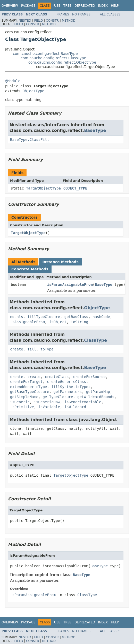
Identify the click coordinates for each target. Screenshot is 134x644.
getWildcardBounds (96, 397)
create (17, 349)
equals (17, 317)
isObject (58, 322)
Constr (52, 21)
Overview (10, 6)
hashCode (101, 317)
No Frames (81, 14)
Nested (25, 21)
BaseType (95, 130)
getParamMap (98, 392)
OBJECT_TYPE (75, 188)
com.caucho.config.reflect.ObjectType (62, 62)
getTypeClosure (58, 397)
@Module (13, 81)
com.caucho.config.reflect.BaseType (45, 54)
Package (28, 6)
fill (32, 349)
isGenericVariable (83, 402)
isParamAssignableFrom (70, 285)
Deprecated (85, 6)
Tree (67, 6)
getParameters (68, 392)
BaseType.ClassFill (30, 140)
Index (103, 6)
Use (57, 6)
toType (47, 349)
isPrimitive (22, 407)
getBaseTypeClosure (30, 392)
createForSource (89, 377)
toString (79, 322)
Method (69, 21)
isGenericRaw (47, 402)
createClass (57, 377)
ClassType (95, 340)
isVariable (49, 407)
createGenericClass (66, 382)
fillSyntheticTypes (71, 387)
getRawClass (76, 317)
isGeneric (20, 402)
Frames (63, 14)
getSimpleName (24, 397)
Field (38, 21)
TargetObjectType (43, 188)
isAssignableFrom (27, 322)
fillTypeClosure (44, 317)
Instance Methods (60, 262)
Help (115, 6)
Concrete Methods (30, 269)
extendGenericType (28, 387)
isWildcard (75, 407)
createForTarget (26, 382)
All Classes (110, 14)
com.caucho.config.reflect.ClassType (53, 58)
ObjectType (33, 91)
